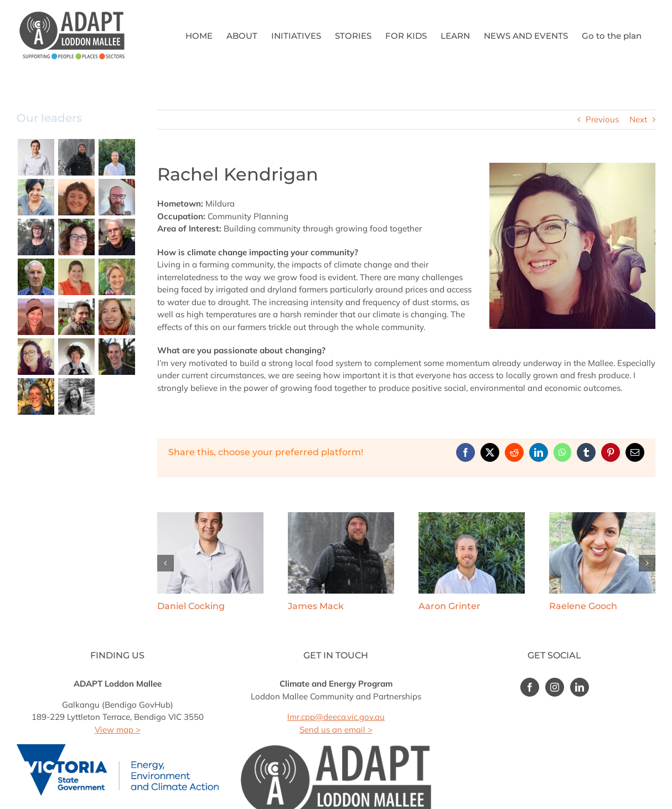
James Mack (316, 606)
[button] (166, 563)
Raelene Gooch (583, 606)
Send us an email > (336, 730)
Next (638, 119)
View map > (118, 730)
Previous (602, 119)
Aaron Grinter (449, 606)
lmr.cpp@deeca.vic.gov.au (336, 717)
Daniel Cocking (191, 606)
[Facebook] (530, 687)
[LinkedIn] (580, 687)
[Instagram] (555, 687)
